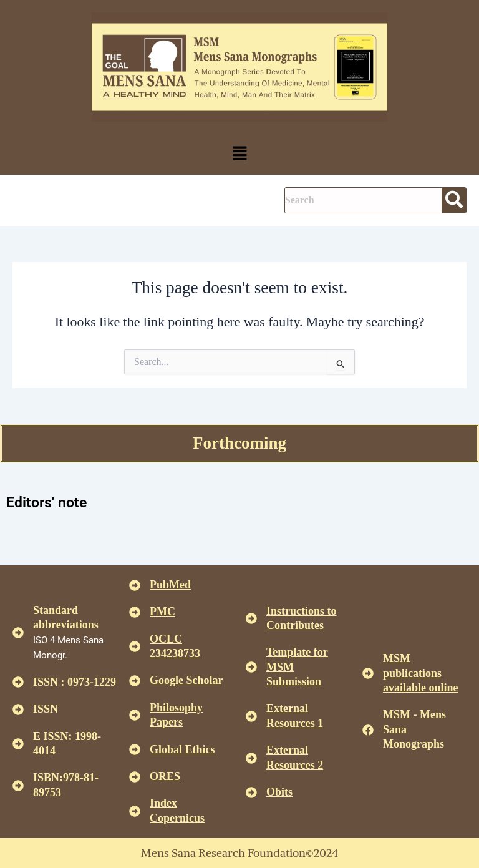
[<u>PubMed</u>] (135, 585)
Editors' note (46, 503)
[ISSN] (18, 710)
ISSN (46, 709)
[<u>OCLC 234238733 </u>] (135, 646)
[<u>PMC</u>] (135, 612)
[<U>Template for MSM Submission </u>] (251, 667)
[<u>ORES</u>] (135, 777)
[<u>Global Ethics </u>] (135, 749)
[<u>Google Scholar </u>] (135, 681)
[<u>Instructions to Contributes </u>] (251, 618)
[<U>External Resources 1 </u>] (251, 716)
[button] (239, 154)
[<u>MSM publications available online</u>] (368, 673)
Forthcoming (239, 443)
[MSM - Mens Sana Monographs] (368, 730)
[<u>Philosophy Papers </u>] (135, 715)
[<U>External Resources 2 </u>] (251, 758)
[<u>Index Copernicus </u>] (135, 811)
